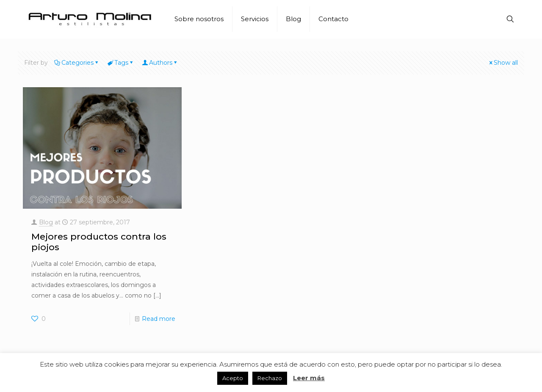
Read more (159, 319)
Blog (46, 222)
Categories (77, 63)
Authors (160, 63)
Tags (121, 63)
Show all (503, 63)
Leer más (309, 378)
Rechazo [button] (270, 378)
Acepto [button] (233, 378)
